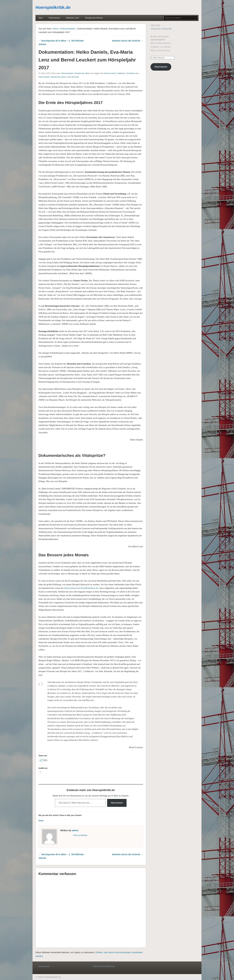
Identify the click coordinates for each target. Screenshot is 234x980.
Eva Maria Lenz (132, 73)
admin (75, 830)
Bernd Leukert (110, 73)
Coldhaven (121, 73)
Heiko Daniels (44, 77)
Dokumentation (68, 29)
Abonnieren (117, 803)
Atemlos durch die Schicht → (127, 41)
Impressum (44, 966)
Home (56, 29)
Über (41, 18)
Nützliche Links (72, 18)
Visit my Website (80, 835)
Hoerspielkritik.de (53, 7)
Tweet (41, 821)
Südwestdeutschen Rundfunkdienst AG (82, 588)
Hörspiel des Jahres (82, 73)
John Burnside (73, 77)
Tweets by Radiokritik (161, 29)
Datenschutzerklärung (104, 966)
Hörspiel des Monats (94, 18)
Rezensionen (54, 18)
